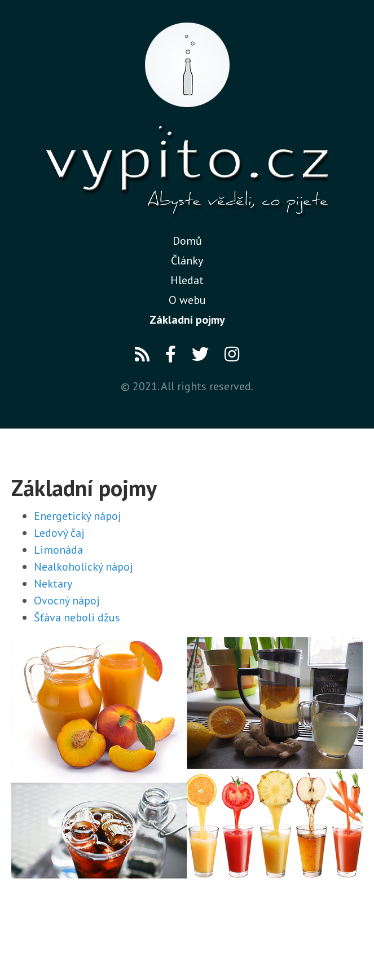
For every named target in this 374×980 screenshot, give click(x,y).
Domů (187, 241)
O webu (187, 300)
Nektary (53, 584)
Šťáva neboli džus (77, 617)
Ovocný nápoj (67, 601)
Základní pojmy (187, 320)
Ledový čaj (59, 533)
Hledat (187, 280)
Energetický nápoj (78, 516)
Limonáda (58, 550)
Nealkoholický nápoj (83, 567)
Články (187, 261)
